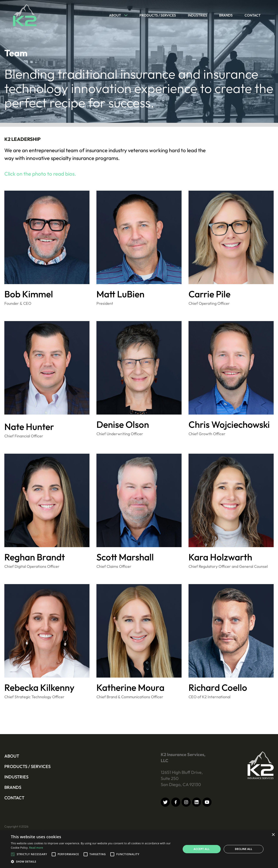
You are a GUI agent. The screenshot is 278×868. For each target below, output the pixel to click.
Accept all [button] (202, 849)
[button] (116, 15)
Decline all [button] (244, 849)
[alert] (139, 849)
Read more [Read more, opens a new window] (36, 848)
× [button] (273, 835)
